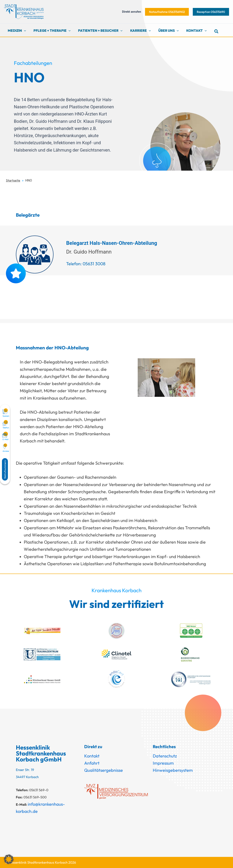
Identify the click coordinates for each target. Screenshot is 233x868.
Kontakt (92, 756)
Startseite (13, 180)
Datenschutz (165, 756)
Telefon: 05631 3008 (86, 264)
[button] (167, 12)
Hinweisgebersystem (173, 770)
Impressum (163, 763)
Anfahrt (92, 763)
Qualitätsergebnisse (104, 770)
